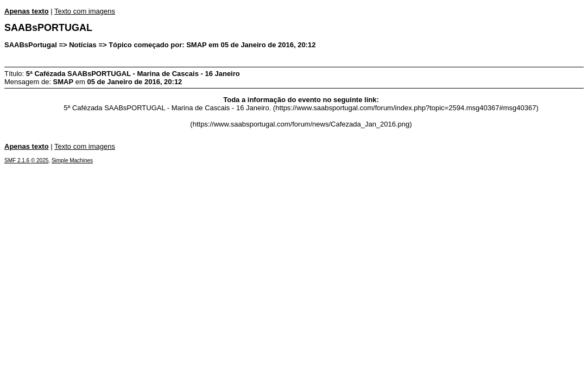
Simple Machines (72, 160)
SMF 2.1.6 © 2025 (26, 160)
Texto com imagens (85, 11)
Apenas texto (27, 11)
